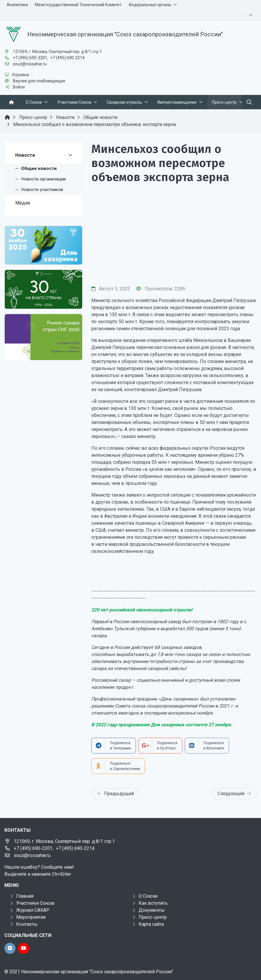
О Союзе (148, 896)
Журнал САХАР (33, 910)
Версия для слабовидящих (39, 81)
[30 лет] (43, 289)
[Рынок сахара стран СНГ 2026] (43, 337)
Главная (25, 896)
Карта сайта (151, 924)
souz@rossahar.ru (30, 64)
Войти (19, 87)
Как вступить (153, 903)
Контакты (27, 924)
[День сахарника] (43, 245)
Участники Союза (35, 903)
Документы (152, 910)
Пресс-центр (153, 917)
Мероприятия (31, 917)
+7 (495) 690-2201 (30, 58)
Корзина (21, 75)
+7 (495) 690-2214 (67, 58)
